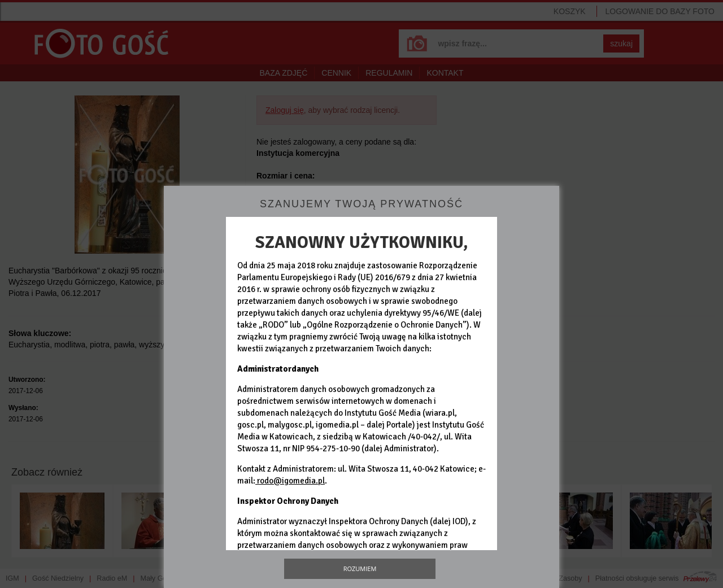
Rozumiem (360, 569)
